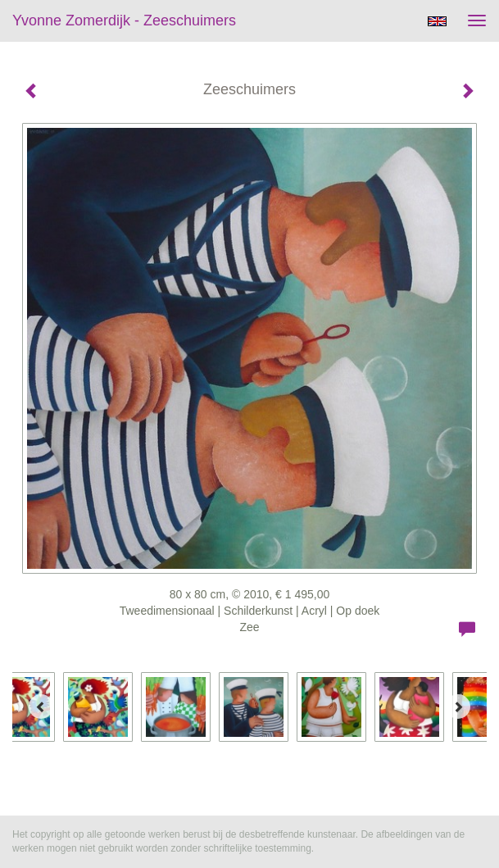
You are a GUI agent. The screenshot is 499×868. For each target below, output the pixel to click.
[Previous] (41, 707)
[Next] (458, 707)
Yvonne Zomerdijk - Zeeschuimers (124, 20)
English (437, 21)
